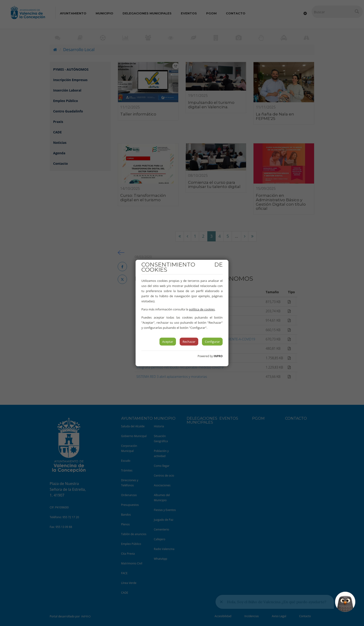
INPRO (218, 356)
